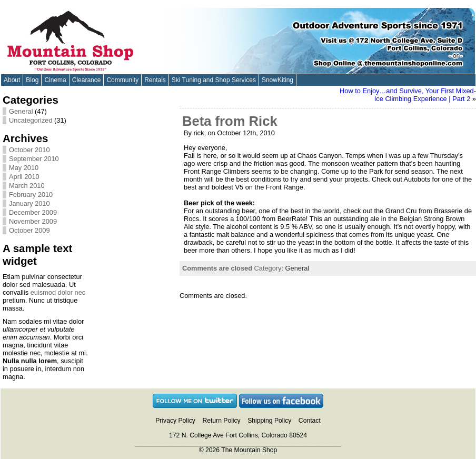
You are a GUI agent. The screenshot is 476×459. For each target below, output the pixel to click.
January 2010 (29, 203)
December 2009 (33, 212)
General (21, 111)
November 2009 (33, 221)
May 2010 (24, 168)
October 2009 (29, 230)
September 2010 (34, 159)
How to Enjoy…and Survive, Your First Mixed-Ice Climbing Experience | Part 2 (408, 95)
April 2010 (24, 177)
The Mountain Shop (249, 450)
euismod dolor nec (58, 292)
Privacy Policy (175, 421)
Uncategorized (31, 120)
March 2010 (27, 186)
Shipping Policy (269, 421)
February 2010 (31, 194)
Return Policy (221, 421)
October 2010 (29, 150)
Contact (310, 421)
